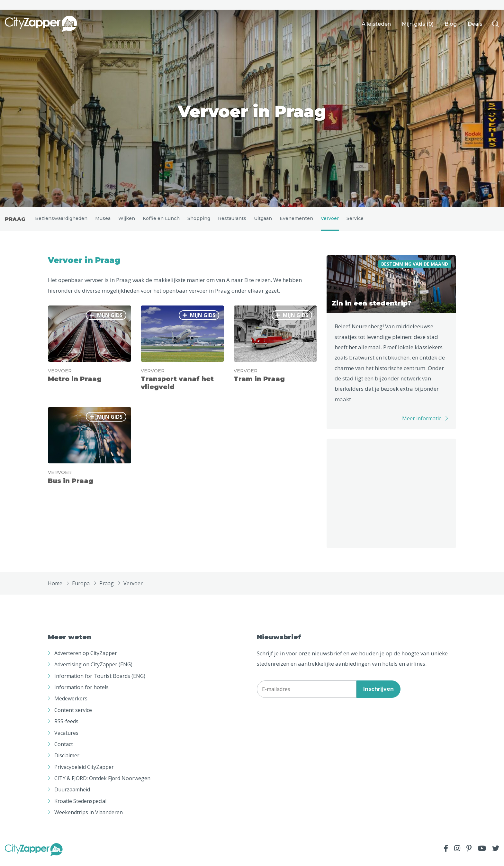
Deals (475, 24)
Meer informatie (422, 423)
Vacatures (66, 737)
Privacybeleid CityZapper (84, 771)
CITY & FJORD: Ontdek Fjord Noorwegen (102, 783)
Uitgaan (263, 221)
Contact (64, 749)
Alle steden (376, 24)
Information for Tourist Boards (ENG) (100, 680)
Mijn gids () (418, 24)
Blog (451, 24)
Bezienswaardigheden (61, 221)
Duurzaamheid (72, 794)
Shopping (199, 221)
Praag (15, 221)
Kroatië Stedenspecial (80, 806)
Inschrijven (378, 694)
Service (355, 221)
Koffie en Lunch (161, 221)
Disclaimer (67, 760)
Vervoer (330, 221)
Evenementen (296, 221)
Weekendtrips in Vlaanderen (89, 817)
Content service (73, 715)
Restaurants (232, 221)
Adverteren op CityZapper (86, 658)
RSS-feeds (66, 726)
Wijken (127, 221)
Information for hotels (81, 692)
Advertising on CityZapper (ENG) (93, 669)
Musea (103, 221)
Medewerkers (71, 703)
